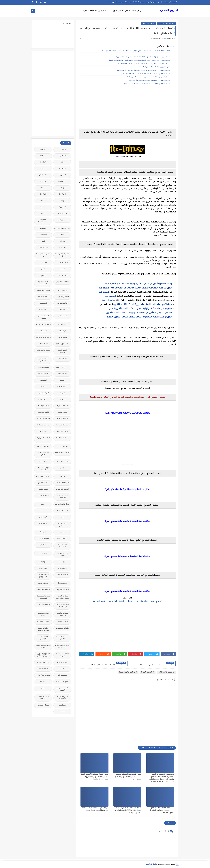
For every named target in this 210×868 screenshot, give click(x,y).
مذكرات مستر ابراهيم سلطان (43, 629)
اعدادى (121, 11)
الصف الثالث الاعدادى (62, 351)
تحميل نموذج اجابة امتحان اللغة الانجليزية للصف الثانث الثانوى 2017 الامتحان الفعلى (139, 60)
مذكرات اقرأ (62, 583)
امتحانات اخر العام (62, 438)
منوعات (43, 682)
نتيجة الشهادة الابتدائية (43, 698)
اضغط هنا (104, 292)
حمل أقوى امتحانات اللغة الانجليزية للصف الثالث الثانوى (142, 305)
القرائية (62, 393)
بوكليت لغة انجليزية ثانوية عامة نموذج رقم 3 (127, 521)
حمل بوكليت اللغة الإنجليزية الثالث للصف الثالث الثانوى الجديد (139, 317)
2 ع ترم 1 (43, 182)
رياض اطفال (136, 11)
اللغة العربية (62, 412)
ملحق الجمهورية (43, 663)
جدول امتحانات (43, 496)
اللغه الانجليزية (62, 419)
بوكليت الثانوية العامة (128, 672)
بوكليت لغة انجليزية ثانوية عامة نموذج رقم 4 (127, 556)
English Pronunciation (43, 221)
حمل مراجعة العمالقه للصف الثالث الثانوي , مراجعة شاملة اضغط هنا (135, 288)
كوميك (43, 562)
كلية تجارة (43, 554)
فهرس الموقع (151, 2)
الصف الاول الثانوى (62, 344)
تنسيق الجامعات (62, 489)
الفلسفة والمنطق (62, 387)
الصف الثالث (43, 344)
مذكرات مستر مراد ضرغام (62, 655)
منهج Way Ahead (62, 682)
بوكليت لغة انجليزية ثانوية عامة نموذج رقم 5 (127, 591)
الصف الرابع (62, 374)
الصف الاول (62, 338)
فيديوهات (43, 532)
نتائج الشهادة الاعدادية (62, 698)
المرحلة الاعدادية (43, 425)
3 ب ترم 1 (43, 188)
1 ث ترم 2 (43, 156)
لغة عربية (43, 568)
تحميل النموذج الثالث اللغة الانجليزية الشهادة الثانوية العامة (148, 77)
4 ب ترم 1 (43, 201)
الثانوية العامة (43, 297)
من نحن (160, 2)
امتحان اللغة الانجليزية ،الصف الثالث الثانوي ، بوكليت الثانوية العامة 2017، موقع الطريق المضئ (135, 51)
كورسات (62, 562)
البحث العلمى (62, 276)
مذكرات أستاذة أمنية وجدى (43, 576)
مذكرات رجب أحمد (43, 605)
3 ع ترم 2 (43, 194)
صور (62, 517)
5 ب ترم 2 (43, 207)
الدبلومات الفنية (62, 325)
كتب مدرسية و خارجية (62, 555)
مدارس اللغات (62, 575)
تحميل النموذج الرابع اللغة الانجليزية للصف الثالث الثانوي (149, 81)
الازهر (43, 269)
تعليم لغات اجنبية (43, 477)
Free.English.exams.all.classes (62, 229)
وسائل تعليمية (43, 705)
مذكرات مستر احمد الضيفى (62, 638)
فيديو (62, 532)
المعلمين (43, 432)
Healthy (43, 229)
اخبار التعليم (62, 248)
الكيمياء (62, 400)
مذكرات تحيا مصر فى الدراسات (62, 606)
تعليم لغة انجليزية (62, 483)
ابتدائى (127, 11)
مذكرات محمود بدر (62, 628)
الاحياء (62, 269)
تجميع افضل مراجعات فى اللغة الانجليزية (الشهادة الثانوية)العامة (127, 601)
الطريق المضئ (169, 11)
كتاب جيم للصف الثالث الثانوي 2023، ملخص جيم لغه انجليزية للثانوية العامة (162, 810)
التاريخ (43, 276)
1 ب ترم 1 (62, 149)
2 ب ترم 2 (62, 169)
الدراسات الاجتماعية (43, 325)
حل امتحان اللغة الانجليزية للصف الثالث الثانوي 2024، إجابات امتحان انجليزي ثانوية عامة (128, 810)
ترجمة (62, 477)
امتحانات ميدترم (105, 11)
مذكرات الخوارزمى (62, 590)
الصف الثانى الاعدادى (43, 360)
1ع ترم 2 (43, 162)
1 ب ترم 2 (43, 149)
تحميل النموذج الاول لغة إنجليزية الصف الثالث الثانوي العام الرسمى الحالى (143, 70)
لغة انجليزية (62, 568)
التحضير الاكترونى (62, 282)
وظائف (62, 712)
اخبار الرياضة (43, 248)
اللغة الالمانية (43, 400)
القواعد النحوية (43, 393)
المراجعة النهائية (90, 11)
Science (62, 235)
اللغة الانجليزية (62, 406)
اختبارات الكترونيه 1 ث (43, 255)
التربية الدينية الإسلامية (43, 283)
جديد (43, 504)
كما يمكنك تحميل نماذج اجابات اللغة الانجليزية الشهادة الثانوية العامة (144, 64)
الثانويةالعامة (62, 303)
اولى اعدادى (43, 462)
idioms (62, 241)
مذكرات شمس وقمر (43, 614)
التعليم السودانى (62, 297)
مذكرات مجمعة (43, 622)
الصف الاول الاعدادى (43, 338)
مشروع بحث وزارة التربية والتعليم (43, 655)
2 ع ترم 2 (62, 188)
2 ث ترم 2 (62, 175)
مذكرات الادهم (43, 583)
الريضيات (43, 331)
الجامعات (43, 303)
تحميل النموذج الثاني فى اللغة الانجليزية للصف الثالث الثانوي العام (146, 74)
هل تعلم (62, 705)
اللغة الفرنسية (43, 412)
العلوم (62, 380)
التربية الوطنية (62, 291)
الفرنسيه (43, 380)
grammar (43, 235)
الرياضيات (62, 331)
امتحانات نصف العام (43, 454)
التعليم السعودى (43, 291)
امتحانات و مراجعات (62, 462)
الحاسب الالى (62, 316)
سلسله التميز (62, 511)
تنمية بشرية (43, 489)
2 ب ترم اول (43, 169)
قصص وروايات (43, 539)
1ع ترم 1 (62, 162)
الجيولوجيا (43, 310)
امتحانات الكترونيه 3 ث (43, 439)
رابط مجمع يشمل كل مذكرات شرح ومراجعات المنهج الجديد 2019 (138, 284)
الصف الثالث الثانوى (167, 24)
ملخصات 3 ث (62, 675)
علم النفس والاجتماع (62, 525)
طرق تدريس (43, 517)
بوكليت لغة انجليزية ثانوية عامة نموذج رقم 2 (127, 490)
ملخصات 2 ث (43, 669)
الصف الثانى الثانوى (62, 368)
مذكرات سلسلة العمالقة (62, 614)
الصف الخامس (43, 368)
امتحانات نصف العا (62, 453)
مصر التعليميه (62, 663)
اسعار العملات (62, 263)
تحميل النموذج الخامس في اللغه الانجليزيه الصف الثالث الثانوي (147, 84)
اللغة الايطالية (43, 406)
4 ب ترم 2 (62, 207)
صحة (43, 511)
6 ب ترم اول (62, 220)
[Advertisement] (127, 108)
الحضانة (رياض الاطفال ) (43, 317)
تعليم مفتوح (43, 483)
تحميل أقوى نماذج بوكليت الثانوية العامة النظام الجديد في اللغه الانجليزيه (143, 57)
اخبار (43, 241)
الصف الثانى (62, 359)
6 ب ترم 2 (43, 214)
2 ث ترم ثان (62, 182)
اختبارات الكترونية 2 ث (62, 255)
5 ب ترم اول (62, 214)
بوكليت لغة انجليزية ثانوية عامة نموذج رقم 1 (127, 413)
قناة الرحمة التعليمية (62, 546)
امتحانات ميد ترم (43, 447)
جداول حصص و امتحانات (62, 497)
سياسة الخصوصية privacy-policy (120, 2)
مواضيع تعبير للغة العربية (62, 689)
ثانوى (115, 11)
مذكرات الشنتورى (43, 590)
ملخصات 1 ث (62, 669)
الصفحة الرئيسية (171, 2)
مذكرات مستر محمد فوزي (43, 647)
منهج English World (43, 675)
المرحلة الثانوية (148, 24)
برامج (62, 468)
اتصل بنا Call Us (139, 2)
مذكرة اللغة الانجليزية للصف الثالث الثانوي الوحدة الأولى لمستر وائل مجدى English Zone (95, 777)
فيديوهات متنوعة (62, 539)
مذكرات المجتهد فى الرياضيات (43, 597)
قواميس (43, 545)
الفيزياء (43, 387)
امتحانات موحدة (62, 447)
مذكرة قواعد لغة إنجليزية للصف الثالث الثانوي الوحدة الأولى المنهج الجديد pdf (128, 777)
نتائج (43, 688)
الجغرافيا (62, 310)
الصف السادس (43, 374)
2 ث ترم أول (43, 175)
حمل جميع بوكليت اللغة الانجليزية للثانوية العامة (152, 67)
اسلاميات (43, 263)
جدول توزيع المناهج (62, 504)
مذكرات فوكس (62, 622)
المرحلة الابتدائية (62, 425)
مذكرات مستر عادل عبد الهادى (62, 647)
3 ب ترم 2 (62, 194)
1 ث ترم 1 (62, 156)
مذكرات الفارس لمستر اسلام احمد (62, 597)
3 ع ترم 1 (62, 201)
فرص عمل (43, 524)
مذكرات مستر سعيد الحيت (43, 638)
